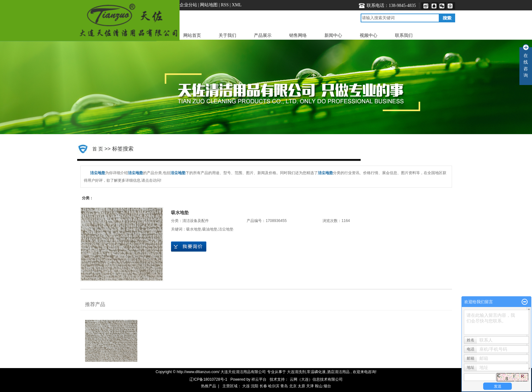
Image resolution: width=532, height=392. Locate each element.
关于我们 (227, 35)
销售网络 (298, 35)
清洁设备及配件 (196, 221)
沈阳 (255, 386)
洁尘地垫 (226, 229)
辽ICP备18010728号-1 (208, 379)
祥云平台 (259, 379)
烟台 (327, 386)
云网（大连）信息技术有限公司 (316, 379)
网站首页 (192, 35)
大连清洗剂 (296, 372)
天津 (310, 386)
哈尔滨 (274, 386)
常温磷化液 (316, 372)
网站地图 (209, 5)
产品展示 (263, 35)
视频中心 (369, 35)
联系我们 (404, 35)
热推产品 (209, 386)
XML (237, 5)
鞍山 (319, 386)
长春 (263, 386)
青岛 (284, 386)
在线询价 (189, 247)
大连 (246, 386)
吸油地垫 (210, 229)
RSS (225, 5)
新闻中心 (333, 35)
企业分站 (188, 5)
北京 (293, 386)
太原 (301, 386)
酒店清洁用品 (338, 372)
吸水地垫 (180, 213)
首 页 (98, 149)
